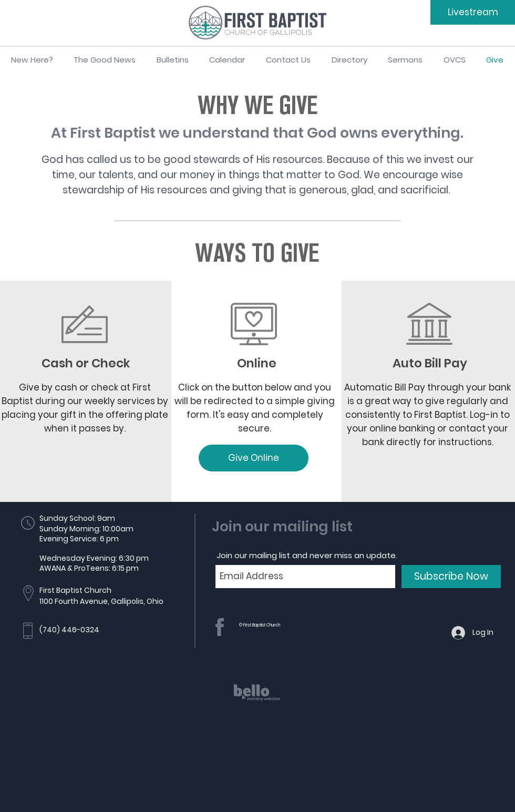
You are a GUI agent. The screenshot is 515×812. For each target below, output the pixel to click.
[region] (257, 702)
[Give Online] (254, 458)
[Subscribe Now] (451, 577)
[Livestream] (473, 12)
